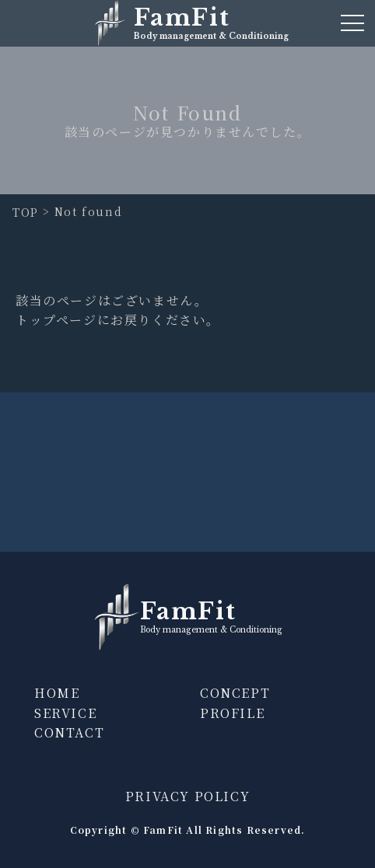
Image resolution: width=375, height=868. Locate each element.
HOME (57, 693)
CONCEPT (235, 693)
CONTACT (69, 732)
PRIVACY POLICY (187, 796)
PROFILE (232, 713)
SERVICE (65, 713)
